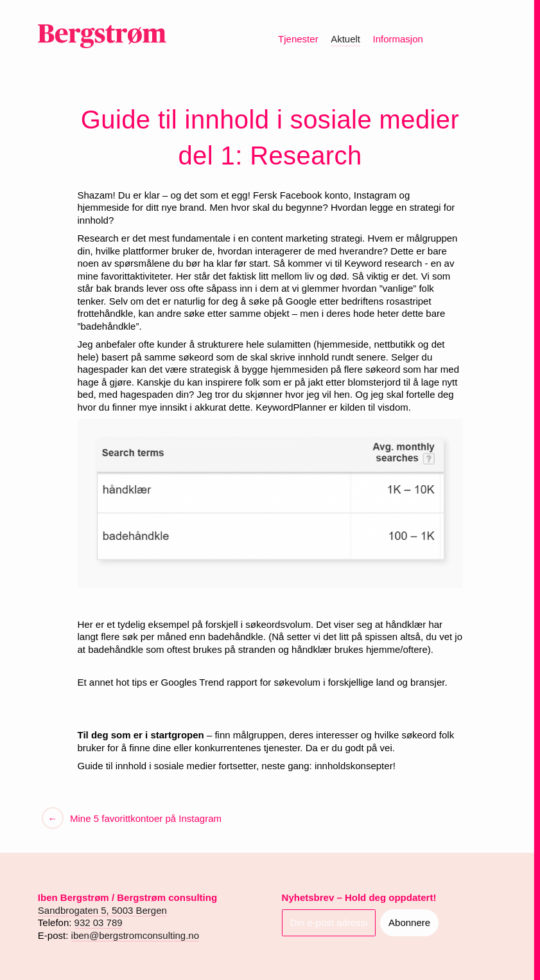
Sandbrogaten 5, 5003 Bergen (102, 910)
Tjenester (298, 39)
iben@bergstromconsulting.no (135, 935)
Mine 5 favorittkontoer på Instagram (144, 818)
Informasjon (397, 39)
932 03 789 (99, 922)
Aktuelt (345, 39)
